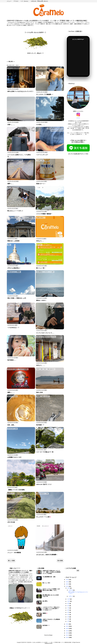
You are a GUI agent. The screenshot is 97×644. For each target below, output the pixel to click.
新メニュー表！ (41, 268)
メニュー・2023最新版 (14, 553)
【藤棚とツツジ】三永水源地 (16, 490)
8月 (68, 606)
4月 (68, 615)
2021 (67, 626)
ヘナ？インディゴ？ (42, 155)
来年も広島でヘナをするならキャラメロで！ (21, 91)
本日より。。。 (41, 365)
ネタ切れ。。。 (41, 125)
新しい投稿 (11, 561)
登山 (9, 245)
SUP (38, 369)
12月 (69, 588)
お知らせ (39, 245)
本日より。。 (40, 241)
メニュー (9, 1)
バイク (46, 272)
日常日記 (14, 396)
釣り (9, 396)
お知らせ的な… (41, 218)
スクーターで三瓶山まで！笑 (45, 452)
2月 (68, 619)
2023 (67, 586)
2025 (67, 582)
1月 (68, 621)
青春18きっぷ (23, 218)
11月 (69, 599)
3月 (68, 617)
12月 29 (71, 590)
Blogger (51, 635)
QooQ (51, 643)
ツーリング (11, 429)
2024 (67, 584)
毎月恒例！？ (40, 425)
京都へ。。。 (11, 125)
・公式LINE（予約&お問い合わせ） (39, 1)
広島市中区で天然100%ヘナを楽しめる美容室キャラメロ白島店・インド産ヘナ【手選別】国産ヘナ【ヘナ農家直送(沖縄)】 (47, 21)
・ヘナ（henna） (24, 1)
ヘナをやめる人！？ (13, 328)
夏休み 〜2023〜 (41, 300)
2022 (67, 624)
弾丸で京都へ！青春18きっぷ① (17, 298)
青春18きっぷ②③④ (13, 241)
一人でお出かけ (48, 429)
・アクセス (15, 1)
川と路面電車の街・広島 (49, 577)
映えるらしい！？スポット (15, 211)
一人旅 (10, 160)
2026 (67, 580)
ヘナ (9, 68)
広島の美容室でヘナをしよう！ (20, 68)
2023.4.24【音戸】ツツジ (44, 484)
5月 (68, 612)
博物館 (15, 160)
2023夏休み (40, 272)
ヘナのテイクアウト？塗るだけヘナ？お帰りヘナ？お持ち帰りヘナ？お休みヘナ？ (51, 609)
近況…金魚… (11, 425)
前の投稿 (60, 561)
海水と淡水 (40, 392)
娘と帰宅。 (46, 601)
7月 (68, 608)
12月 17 (71, 596)
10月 (69, 601)
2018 (67, 633)
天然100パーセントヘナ (28, 131)
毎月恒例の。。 (12, 360)
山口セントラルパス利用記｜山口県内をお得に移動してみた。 (51, 590)
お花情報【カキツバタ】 (15, 457)
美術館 (20, 160)
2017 (67, 635)
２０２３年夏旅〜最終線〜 (44, 214)
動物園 (38, 68)
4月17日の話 (11, 522)
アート (10, 369)
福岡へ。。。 (11, 392)
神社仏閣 (15, 218)
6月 (68, 610)
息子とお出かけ (41, 494)
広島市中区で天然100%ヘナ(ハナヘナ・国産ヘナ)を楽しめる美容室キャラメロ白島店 (51, 572)
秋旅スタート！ (41, 184)
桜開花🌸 (45, 613)
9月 (68, 603)
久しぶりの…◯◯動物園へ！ (45, 94)
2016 (67, 637)
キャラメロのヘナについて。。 (46, 333)
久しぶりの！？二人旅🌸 (44, 517)
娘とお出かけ (45, 68)
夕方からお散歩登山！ (14, 268)
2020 (67, 628)
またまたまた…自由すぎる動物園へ (47, 555)
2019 (67, 631)
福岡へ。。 (11, 184)
